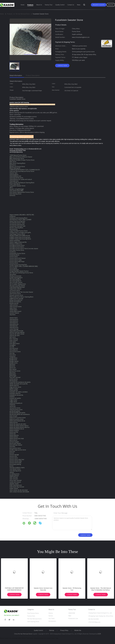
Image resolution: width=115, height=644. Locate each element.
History (51, 613)
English (111, 5)
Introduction (52, 621)
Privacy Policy (64, 630)
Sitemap (52, 630)
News (79, 5)
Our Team (52, 618)
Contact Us (71, 5)
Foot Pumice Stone (33, 613)
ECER (99, 634)
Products (30, 5)
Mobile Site (78, 630)
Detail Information (16, 75)
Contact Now (62, 66)
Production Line (73, 618)
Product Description (33, 75)
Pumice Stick (31, 616)
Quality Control (60, 5)
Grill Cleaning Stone (33, 622)
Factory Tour (49, 5)
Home (23, 5)
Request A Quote (99, 5)
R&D (70, 616)
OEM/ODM (72, 613)
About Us (39, 5)
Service (51, 616)
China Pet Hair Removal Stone (23, 634)
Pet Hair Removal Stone (34, 619)
